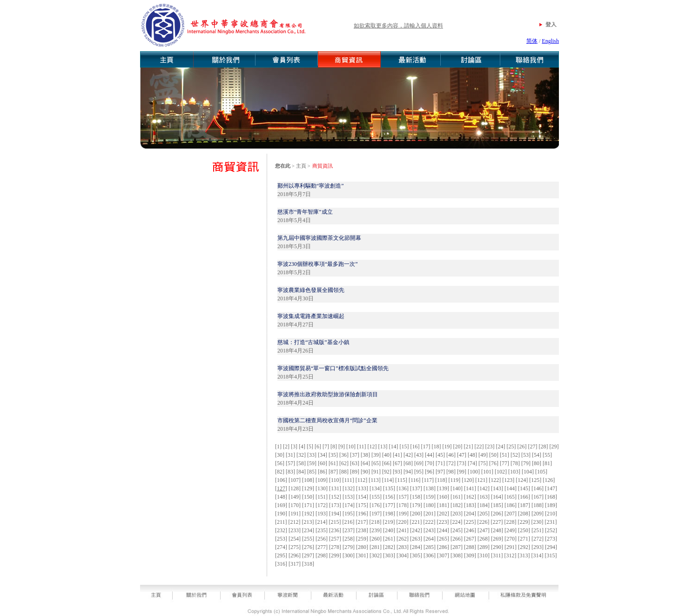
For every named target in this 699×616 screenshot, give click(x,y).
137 (416, 488)
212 (295, 522)
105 (541, 472)
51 (504, 455)
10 (351, 447)
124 (522, 480)
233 (295, 530)
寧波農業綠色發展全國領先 (311, 290)
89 (355, 472)
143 (497, 488)
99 (462, 472)
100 (474, 472)
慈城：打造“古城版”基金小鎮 (313, 342)
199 (403, 514)
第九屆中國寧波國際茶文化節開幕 (319, 238)
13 (383, 447)
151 (322, 497)
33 (312, 455)
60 (323, 463)
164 (497, 497)
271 (524, 539)
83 (290, 472)
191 (295, 514)
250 (524, 530)
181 (443, 505)
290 (497, 547)
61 (333, 463)
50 (494, 455)
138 (430, 488)
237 (349, 530)
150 (308, 497)
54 (537, 455)
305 (416, 555)
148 (281, 497)
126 (549, 480)
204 (470, 514)
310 (484, 555)
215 (335, 522)
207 (511, 514)
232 (281, 530)
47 (462, 455)
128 (295, 488)
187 (524, 505)
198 (389, 514)
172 (322, 505)
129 (308, 488)
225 (470, 522)
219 (389, 522)
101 (487, 472)
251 (538, 530)
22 (479, 447)
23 (490, 447)
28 (544, 447)
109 (322, 480)
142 (484, 488)
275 (295, 547)
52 (515, 455)
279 (349, 547)
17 (426, 447)
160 (443, 497)
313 (524, 555)
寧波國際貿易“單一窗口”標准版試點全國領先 (333, 368)
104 (528, 472)
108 (308, 480)
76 (494, 463)
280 (362, 547)
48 (472, 455)
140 (457, 488)
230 (538, 522)
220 (403, 522)
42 (408, 455)
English (550, 41)
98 (451, 472)
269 (497, 539)
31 (290, 455)
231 (551, 522)
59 (312, 463)
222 (430, 522)
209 (538, 514)
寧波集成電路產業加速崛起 (311, 316)
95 (419, 472)
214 (322, 522)
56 (280, 463)
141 (470, 488)
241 (403, 530)
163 (484, 497)
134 (376, 488)
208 (524, 514)
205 (484, 514)
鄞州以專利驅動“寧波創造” (311, 186)
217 (362, 522)
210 (551, 514)
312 (511, 555)
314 (538, 555)
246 (470, 530)
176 (376, 505)
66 (387, 463)
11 (362, 447)
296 (295, 555)
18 (437, 447)
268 (484, 539)
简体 (532, 41)
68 (408, 463)
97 (440, 472)
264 (430, 539)
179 (416, 505)
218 (376, 522)
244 (443, 530)
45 (440, 455)
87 (333, 472)
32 (301, 455)
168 (551, 497)
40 (387, 455)
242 (416, 530)
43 (419, 455)
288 (470, 547)
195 (349, 514)
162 (470, 497)
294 (551, 547)
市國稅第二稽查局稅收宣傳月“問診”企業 (327, 420)
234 (308, 530)
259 (362, 539)
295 (281, 555)
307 (443, 555)
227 (497, 522)
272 (538, 539)
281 (376, 547)
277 (322, 547)
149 (295, 497)
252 (551, 530)
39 (376, 455)
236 (335, 530)
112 (362, 480)
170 (295, 505)
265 (443, 539)
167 (538, 497)
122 (495, 480)
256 (322, 539)
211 (281, 522)
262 (403, 539)
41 (397, 455)
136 (403, 488)
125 (535, 480)
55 (547, 455)
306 (430, 555)
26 (522, 447)
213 (308, 522)
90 (365, 472)
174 (349, 505)
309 (470, 555)
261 (389, 539)
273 (551, 539)
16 (415, 447)
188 (538, 505)
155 (376, 497)
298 (322, 555)
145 (524, 488)
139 (443, 488)
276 (308, 547)
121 (481, 480)
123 (508, 480)
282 (389, 547)
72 (451, 463)
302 (376, 555)
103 (514, 472)
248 (497, 530)
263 (416, 539)
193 (322, 514)
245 (457, 530)
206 (497, 514)
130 (322, 488)
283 (403, 547)
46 (451, 455)
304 (403, 555)
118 (441, 480)
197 (376, 514)
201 (430, 514)
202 (443, 514)
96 (430, 472)
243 (430, 530)
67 (397, 463)
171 (308, 505)
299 (335, 555)
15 (404, 447)
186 (511, 505)
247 (484, 530)
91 (376, 472)
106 (281, 480)
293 (538, 547)
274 (281, 547)
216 (349, 522)
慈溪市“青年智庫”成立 (305, 212)
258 (349, 539)
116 (415, 480)
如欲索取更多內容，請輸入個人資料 (398, 26)
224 (457, 522)
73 (462, 463)
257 (335, 539)
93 (397, 472)
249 (511, 530)
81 (547, 463)
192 (308, 514)
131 (335, 488)
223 (443, 522)
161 (457, 497)
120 (468, 480)
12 (372, 447)
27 (533, 447)
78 (515, 463)
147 (551, 488)
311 (497, 555)
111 (348, 480)
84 (301, 472)
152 (335, 497)
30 (280, 455)
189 (551, 505)
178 (403, 505)
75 (483, 463)
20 (458, 447)
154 (362, 497)
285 (430, 547)
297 (308, 555)
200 (416, 514)
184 (484, 505)
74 (472, 463)
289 (484, 547)
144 (511, 488)
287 (457, 547)
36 (344, 455)
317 (295, 564)
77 (504, 463)
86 (323, 472)
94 (408, 472)
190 (281, 514)
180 (430, 505)
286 (443, 547)
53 (526, 455)
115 (401, 480)
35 (333, 455)
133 (362, 488)
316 (281, 564)
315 (551, 555)
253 (281, 539)
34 (323, 455)
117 (428, 480)
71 (440, 463)
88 (344, 472)
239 (376, 530)
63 (355, 463)
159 (430, 497)
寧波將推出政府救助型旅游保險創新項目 (328, 394)
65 (376, 463)
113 (375, 480)
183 (470, 505)
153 (349, 497)
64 (365, 463)
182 (457, 505)
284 (416, 547)
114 (388, 480)
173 (335, 505)
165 (511, 497)
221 (416, 522)
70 (430, 463)
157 (403, 497)
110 (335, 480)
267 (470, 539)
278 (335, 547)
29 (554, 447)
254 (295, 539)
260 (376, 539)
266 (457, 539)
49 (483, 455)
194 (335, 514)
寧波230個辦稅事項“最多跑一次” (318, 264)
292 (524, 547)
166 (524, 497)
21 (469, 447)
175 (362, 505)
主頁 (301, 166)
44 (430, 455)
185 (497, 505)
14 (394, 447)
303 (389, 555)
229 (524, 522)
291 (511, 547)
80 (537, 463)
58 (301, 463)
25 (511, 447)
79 (526, 463)
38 (365, 455)
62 (344, 463)
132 (349, 488)
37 (355, 455)
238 (362, 530)
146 (538, 488)
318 (308, 564)
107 (295, 480)
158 (416, 497)
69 (419, 463)
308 (457, 555)
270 (511, 539)
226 (484, 522)
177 (389, 505)
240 (389, 530)
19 (447, 447)
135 (389, 488)
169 (281, 505)
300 (349, 555)
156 (389, 497)
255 (308, 539)
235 (322, 530)
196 (362, 514)
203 (457, 514)
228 (511, 522)
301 (362, 555)
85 (312, 472)
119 (455, 480)
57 (290, 463)
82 (280, 472)
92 (387, 472)
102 (501, 472)
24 (501, 447)
